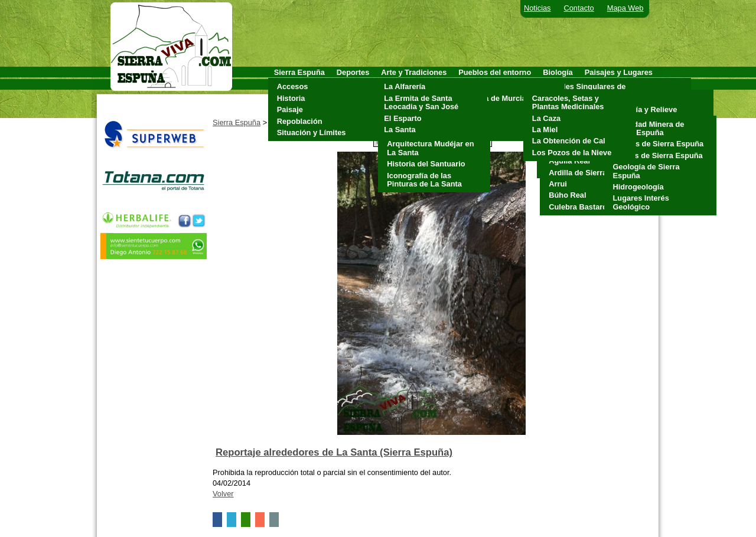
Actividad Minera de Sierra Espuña (649, 128)
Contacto (579, 8)
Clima (620, 98)
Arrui (558, 184)
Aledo (472, 86)
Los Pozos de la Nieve (572, 153)
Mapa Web (625, 8)
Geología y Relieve (644, 109)
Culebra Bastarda (580, 207)
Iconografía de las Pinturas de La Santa (424, 180)
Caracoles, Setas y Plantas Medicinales (568, 102)
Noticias (537, 8)
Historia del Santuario (426, 164)
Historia (291, 98)
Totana (473, 132)
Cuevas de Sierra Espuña (659, 144)
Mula (470, 109)
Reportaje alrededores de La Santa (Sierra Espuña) (334, 452)
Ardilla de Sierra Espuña (592, 173)
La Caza (546, 118)
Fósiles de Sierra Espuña (658, 155)
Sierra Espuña (237, 122)
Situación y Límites (312, 132)
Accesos (293, 86)
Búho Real (567, 195)
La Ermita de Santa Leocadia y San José (421, 102)
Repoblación (300, 121)
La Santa (400, 130)
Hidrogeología (638, 187)
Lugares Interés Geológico (641, 202)
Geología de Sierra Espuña (646, 171)
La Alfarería (405, 86)
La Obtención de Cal (569, 141)
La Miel (545, 130)
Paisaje (290, 109)
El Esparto (403, 118)
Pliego (472, 121)
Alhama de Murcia (494, 98)
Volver (223, 494)
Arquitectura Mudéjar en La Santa (430, 148)
